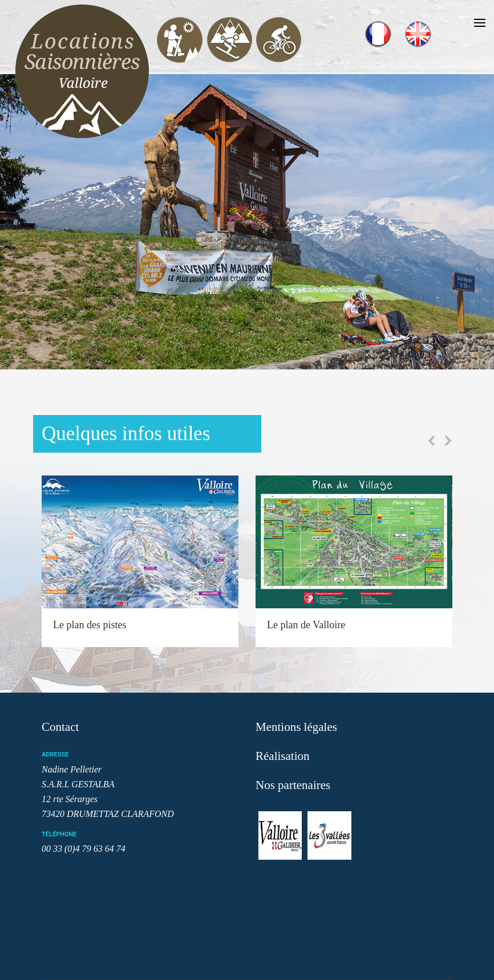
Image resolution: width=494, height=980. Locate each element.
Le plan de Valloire (306, 625)
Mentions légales (296, 727)
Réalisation (282, 756)
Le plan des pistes (90, 625)
